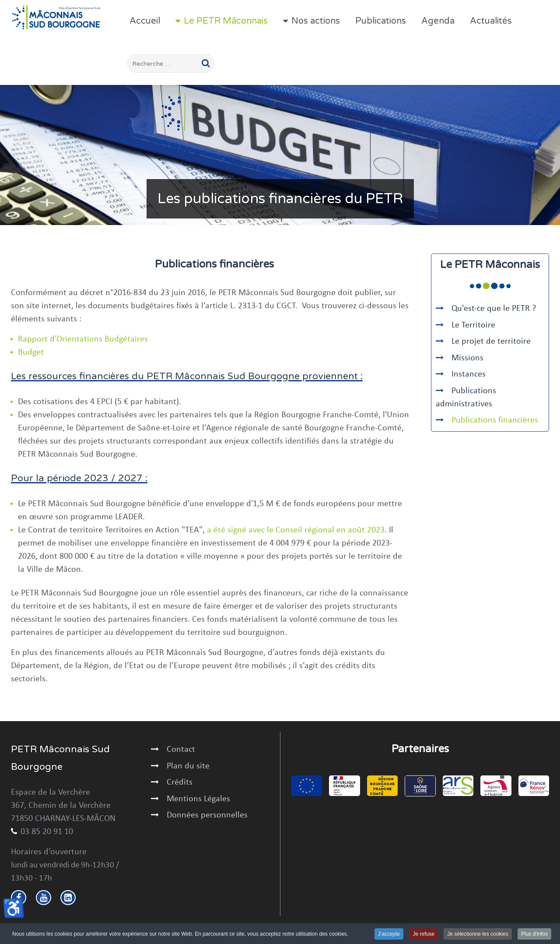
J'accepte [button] (389, 934)
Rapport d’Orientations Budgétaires (83, 339)
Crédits (180, 782)
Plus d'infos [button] (534, 934)
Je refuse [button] (424, 934)
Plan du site (188, 766)
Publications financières (495, 420)
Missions (467, 358)
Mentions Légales (198, 799)
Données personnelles (207, 815)
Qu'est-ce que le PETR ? (494, 309)
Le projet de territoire (491, 342)
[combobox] (171, 63)
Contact (181, 750)
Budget (31, 352)
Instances (469, 374)
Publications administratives (466, 398)
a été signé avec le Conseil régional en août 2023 (296, 530)
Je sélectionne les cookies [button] (478, 934)
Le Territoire (473, 325)
